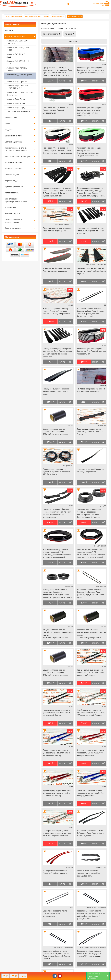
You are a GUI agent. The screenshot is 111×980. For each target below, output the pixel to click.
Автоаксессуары (12, 193)
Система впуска (12, 175)
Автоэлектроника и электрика (18, 156)
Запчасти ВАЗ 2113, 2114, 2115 (18, 62)
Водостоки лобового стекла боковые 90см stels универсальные (55, 913)
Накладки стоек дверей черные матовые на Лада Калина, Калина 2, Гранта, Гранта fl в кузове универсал (58, 352)
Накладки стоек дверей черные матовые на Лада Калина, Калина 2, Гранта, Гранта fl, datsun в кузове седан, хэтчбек (58, 192)
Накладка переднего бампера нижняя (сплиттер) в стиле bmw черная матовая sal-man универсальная (57, 513)
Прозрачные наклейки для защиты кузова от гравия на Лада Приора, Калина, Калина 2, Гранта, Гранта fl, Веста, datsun (58, 71)
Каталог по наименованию (18, 112)
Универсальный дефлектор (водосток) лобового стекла (55, 872)
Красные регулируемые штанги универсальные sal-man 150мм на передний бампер (57, 793)
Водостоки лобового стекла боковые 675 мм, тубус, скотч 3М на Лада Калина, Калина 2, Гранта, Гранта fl (91, 915)
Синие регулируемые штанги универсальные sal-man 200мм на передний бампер (57, 753)
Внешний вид (11, 118)
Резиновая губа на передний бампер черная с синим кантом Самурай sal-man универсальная (91, 70)
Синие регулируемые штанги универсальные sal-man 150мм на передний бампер (90, 793)
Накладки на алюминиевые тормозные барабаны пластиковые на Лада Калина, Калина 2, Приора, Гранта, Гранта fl (57, 594)
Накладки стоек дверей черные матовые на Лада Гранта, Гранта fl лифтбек (91, 231)
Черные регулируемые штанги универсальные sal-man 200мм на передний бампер (57, 713)
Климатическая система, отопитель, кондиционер (16, 149)
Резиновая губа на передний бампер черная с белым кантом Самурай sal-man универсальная (57, 150)
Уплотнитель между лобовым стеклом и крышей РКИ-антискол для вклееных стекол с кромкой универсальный (57, 553)
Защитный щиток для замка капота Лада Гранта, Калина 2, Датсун (90, 431)
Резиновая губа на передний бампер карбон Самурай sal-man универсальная (91, 351)
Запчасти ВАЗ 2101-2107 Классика (17, 42)
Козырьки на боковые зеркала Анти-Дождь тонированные (56, 270)
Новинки (9, 30)
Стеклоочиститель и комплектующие (14, 221)
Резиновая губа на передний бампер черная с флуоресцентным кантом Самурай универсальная (89, 152)
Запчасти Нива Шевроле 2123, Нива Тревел (20, 94)
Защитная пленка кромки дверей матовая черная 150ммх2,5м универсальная (55, 672)
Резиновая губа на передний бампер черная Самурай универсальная (56, 110)
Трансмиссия (11, 207)
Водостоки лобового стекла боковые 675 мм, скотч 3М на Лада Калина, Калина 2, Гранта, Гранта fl (57, 955)
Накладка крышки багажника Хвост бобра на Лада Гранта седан (56, 391)
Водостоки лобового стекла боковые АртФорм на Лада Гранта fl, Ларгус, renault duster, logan (90, 593)
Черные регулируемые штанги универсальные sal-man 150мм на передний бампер (90, 672)
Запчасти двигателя (14, 142)
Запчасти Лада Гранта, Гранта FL (19, 76)
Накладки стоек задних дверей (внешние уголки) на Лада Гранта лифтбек (91, 271)
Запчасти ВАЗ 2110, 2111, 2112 (18, 56)
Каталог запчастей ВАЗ (15, 36)
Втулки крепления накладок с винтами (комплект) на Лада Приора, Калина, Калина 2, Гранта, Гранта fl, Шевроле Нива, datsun (91, 192)
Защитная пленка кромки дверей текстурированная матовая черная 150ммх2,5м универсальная (58, 634)
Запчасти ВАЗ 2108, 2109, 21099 (18, 49)
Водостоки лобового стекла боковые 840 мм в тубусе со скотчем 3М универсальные (89, 954)
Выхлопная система (14, 136)
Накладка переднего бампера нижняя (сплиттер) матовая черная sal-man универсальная (57, 311)
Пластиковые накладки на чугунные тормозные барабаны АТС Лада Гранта (57, 472)
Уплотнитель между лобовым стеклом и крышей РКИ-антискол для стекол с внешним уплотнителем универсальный (91, 553)
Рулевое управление (14, 187)
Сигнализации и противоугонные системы (16, 200)
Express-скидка (12, 181)
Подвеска (9, 130)
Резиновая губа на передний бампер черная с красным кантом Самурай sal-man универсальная (89, 112)
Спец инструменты (13, 228)
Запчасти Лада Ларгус (16, 108)
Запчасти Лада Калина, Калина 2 (17, 69)
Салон (8, 124)
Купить (62, 81)
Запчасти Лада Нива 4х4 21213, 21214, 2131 (17, 87)
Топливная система (13, 162)
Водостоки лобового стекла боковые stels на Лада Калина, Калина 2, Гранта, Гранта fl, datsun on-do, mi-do (90, 312)
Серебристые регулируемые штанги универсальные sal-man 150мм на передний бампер (57, 833)
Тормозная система (14, 169)
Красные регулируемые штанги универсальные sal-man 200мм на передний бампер (91, 753)
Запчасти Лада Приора (17, 81)
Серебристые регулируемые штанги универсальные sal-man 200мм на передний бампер (91, 713)
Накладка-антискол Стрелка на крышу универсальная (90, 470)
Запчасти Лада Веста (16, 99)
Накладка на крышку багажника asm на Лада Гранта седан (91, 390)
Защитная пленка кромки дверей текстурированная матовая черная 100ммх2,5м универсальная (91, 634)
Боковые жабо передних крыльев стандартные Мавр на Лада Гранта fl (89, 873)
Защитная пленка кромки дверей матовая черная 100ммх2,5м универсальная (55, 431)
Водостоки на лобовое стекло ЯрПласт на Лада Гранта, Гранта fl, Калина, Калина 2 (90, 833)
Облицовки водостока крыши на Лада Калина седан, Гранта (57, 229)
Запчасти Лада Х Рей (16, 103)
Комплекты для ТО (13, 213)
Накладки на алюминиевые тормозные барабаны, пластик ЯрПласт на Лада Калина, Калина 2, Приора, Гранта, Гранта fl (89, 513)
